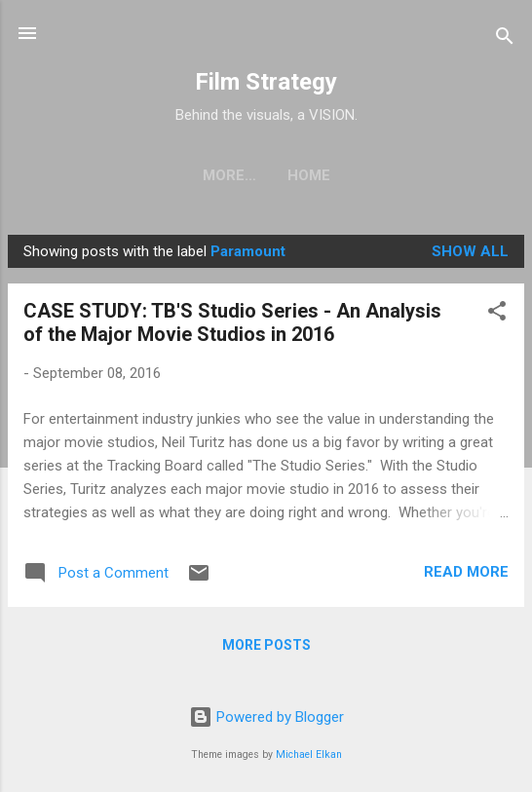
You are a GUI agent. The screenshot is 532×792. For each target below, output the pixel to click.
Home (266, 175)
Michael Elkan (309, 754)
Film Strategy (266, 82)
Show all (470, 251)
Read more (466, 572)
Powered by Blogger (266, 717)
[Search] (505, 39)
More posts (266, 645)
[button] (497, 314)
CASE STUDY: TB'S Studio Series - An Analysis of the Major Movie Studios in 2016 (232, 322)
